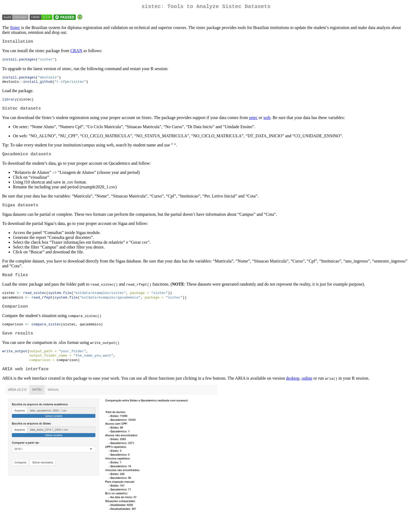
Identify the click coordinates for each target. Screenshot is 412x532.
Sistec (15, 29)
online (307, 392)
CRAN (76, 53)
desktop (293, 392)
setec (253, 123)
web (267, 123)
